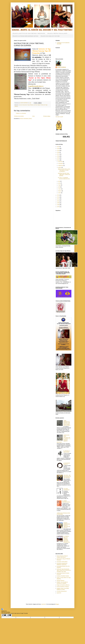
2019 (58, 150)
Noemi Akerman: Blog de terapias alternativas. (62, 557)
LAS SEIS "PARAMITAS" (67, 489)
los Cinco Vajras (37, 105)
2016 (58, 156)
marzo (60, 189)
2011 (58, 199)
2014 (58, 160)
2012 (58, 197)
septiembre (61, 166)
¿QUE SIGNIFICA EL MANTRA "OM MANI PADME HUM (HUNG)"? (67, 423)
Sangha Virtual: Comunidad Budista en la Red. (63, 589)
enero (60, 193)
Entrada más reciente (19, 116)
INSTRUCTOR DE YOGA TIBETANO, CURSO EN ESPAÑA (64, 175)
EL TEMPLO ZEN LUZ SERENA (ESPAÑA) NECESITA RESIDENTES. (67, 539)
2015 (58, 158)
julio (59, 181)
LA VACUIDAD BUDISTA (67, 464)
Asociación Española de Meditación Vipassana (62, 564)
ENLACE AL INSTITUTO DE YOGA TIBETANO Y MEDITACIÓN (29, 33)
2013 (58, 195)
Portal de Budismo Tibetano (63, 587)
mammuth (44, 604)
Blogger (57, 604)
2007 (58, 207)
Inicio (34, 116)
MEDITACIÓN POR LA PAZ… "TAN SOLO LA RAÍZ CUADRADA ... (65, 170)
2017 (58, 154)
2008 (58, 205)
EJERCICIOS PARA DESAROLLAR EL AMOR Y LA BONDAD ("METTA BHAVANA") (63, 439)
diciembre (61, 162)
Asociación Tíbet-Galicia (62, 562)
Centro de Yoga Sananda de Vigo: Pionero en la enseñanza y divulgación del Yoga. (64, 570)
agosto (60, 167)
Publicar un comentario (21, 113)
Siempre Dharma (61, 580)
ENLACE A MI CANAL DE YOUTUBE (50, 36)
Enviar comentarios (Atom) (26, 119)
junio (59, 183)
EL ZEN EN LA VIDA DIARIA (67, 451)
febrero (60, 191)
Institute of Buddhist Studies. (63, 576)
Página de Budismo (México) (63, 585)
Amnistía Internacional (62, 591)
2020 (58, 148)
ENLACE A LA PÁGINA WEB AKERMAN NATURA (25, 36)
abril (59, 187)
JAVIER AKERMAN (62, 67)
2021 (58, 147)
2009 (58, 203)
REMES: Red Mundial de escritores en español (62, 583)
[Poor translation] (9, 615)
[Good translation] (4, 615)
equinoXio (59, 593)
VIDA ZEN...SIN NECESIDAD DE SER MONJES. (67, 476)
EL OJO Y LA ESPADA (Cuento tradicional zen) (64, 178)
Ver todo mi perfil (59, 117)
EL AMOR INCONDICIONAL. (66, 501)
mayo (60, 185)
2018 (58, 152)
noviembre (61, 164)
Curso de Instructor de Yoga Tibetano (26, 105)
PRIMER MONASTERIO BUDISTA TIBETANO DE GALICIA (67, 525)
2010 (58, 201)
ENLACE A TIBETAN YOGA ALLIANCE (57, 33)
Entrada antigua (47, 116)
